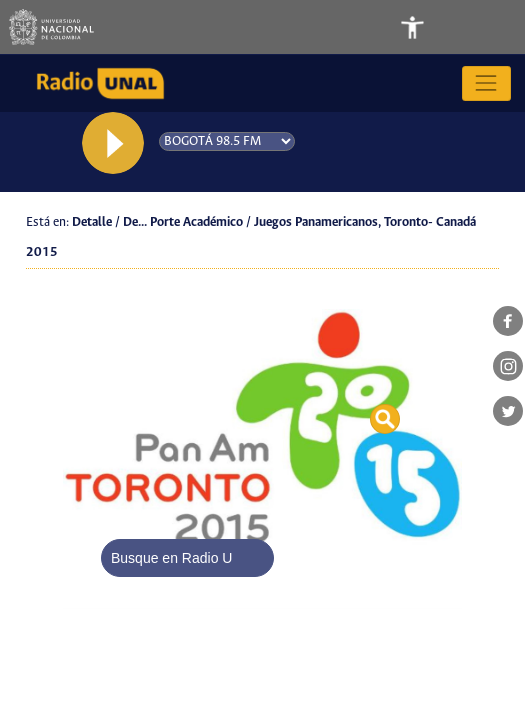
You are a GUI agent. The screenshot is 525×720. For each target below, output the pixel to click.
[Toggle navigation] (468, 27)
